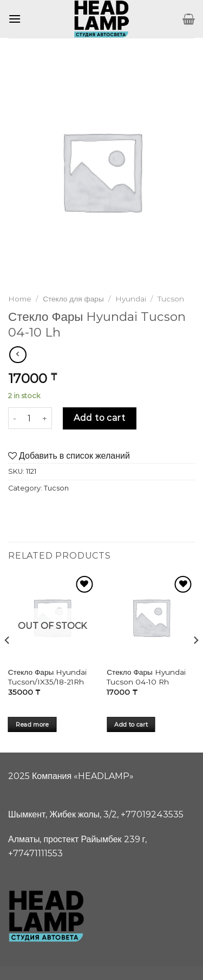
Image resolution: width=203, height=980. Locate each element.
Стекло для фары (73, 299)
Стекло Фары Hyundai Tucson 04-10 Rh (146, 677)
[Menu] (15, 19)
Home (20, 299)
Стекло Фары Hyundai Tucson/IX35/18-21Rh (47, 677)
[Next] (195, 662)
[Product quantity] (29, 418)
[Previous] (8, 662)
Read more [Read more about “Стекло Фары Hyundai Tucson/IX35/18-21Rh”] (32, 724)
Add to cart (99, 418)
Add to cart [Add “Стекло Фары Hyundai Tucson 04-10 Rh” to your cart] (131, 724)
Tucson (171, 299)
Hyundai (131, 299)
